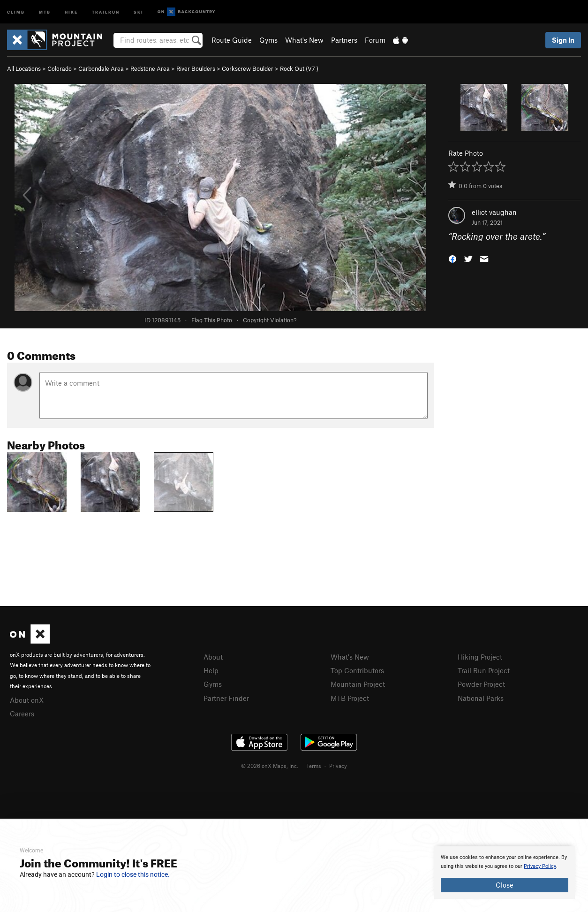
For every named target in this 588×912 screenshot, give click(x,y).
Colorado (60, 68)
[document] (505, 873)
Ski (139, 11)
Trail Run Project (484, 670)
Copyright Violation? (270, 320)
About (213, 657)
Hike (71, 11)
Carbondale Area (101, 68)
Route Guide (232, 40)
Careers (22, 714)
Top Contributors (357, 670)
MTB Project (350, 698)
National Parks (481, 698)
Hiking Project (480, 657)
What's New (304, 40)
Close (505, 885)
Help (211, 670)
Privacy (338, 766)
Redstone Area (150, 68)
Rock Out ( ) (299, 68)
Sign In (563, 40)
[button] (452, 258)
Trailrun (106, 11)
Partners (344, 40)
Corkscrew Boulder (248, 68)
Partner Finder (226, 698)
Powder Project (481, 684)
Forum (375, 40)
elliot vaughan (494, 212)
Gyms (268, 40)
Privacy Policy (540, 866)
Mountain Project (358, 684)
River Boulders (196, 68)
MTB (45, 11)
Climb (16, 11)
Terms (314, 766)
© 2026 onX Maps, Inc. (270, 766)
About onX (27, 700)
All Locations (24, 68)
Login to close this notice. (133, 874)
